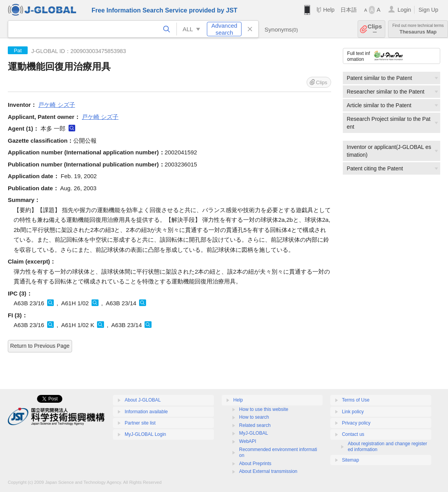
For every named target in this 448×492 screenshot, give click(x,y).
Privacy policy (356, 423)
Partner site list (140, 423)
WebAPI (248, 441)
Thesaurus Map (418, 29)
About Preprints (255, 464)
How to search (254, 417)
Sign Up (428, 10)
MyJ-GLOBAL (254, 433)
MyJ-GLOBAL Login (145, 434)
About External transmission (268, 471)
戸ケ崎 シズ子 (56, 105)
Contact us (353, 434)
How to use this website (264, 409)
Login (404, 10)
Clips (375, 29)
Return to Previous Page (40, 346)
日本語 (349, 10)
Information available (146, 412)
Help (329, 10)
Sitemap (351, 460)
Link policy (353, 412)
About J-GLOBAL (143, 400)
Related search (255, 425)
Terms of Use (356, 400)
